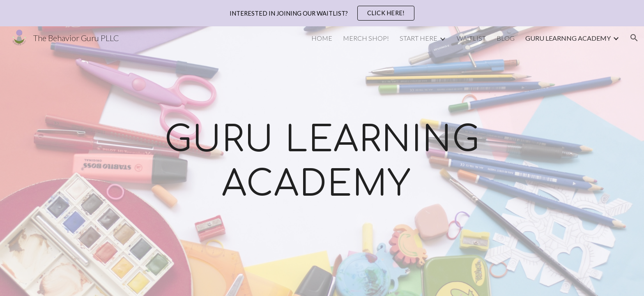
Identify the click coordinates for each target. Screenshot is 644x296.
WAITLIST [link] (471, 38)
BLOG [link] (506, 38)
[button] (634, 38)
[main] (322, 161)
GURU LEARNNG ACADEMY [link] (568, 38)
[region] (322, 13)
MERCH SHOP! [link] (366, 38)
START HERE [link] (419, 38)
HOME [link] (322, 38)
